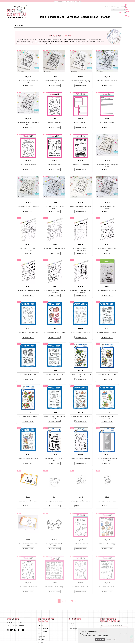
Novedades (73, 17)
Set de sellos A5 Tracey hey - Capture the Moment (54, 291)
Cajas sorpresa (42, 637)
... (68, 601)
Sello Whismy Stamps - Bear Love (28, 332)
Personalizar (111, 640)
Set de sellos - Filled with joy (107, 544)
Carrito (123, 7)
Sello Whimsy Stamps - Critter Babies (81, 416)
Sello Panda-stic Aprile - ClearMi (107, 290)
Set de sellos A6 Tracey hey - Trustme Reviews (81, 249)
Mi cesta (71, 626)
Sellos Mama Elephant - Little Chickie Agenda (81, 207)
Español (120, 12)
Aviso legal (41, 642)
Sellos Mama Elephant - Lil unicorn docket (54, 82)
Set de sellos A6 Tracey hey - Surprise (28, 290)
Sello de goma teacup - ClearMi (54, 501)
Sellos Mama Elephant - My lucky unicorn (81, 82)
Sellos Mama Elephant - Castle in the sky (28, 82)
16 (72, 601)
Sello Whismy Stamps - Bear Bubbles (81, 332)
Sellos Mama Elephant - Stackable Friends (54, 207)
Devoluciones (42, 639)
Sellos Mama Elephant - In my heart (107, 81)
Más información (104, 635)
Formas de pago (42, 631)
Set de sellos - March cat (81, 544)
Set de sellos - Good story (54, 123)
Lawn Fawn (69, 41)
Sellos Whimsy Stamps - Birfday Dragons (107, 375)
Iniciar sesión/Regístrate (112, 7)
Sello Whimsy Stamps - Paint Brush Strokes (54, 459)
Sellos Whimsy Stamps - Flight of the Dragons (81, 375)
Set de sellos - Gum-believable (107, 587)
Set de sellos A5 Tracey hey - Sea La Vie (54, 249)
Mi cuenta (72, 623)
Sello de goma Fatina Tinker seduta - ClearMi (28, 545)
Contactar (41, 626)
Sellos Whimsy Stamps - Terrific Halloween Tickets (54, 375)
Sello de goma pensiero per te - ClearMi (54, 545)
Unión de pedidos (43, 634)
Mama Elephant (48, 41)
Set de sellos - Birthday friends (28, 587)
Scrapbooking (56, 17)
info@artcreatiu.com (17, 625)
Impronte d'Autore (59, 41)
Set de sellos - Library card (107, 123)
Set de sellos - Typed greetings (81, 165)
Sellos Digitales (90, 17)
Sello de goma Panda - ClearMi (28, 501)
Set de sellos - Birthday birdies (81, 587)
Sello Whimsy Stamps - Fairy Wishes (28, 458)
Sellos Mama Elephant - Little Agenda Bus (28, 207)
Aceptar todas (100, 640)
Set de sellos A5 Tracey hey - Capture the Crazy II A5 (81, 291)
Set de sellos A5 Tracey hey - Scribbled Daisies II (28, 249)
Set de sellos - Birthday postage (54, 587)
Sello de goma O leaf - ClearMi (107, 501)
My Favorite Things (79, 41)
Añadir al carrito (28, 86)
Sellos (43, 17)
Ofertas (105, 17)
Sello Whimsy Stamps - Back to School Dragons (107, 417)
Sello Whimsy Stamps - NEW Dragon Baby (54, 417)
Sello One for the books (54, 165)
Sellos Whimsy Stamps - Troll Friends (107, 332)
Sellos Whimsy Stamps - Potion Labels (28, 375)
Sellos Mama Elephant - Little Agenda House (107, 165)
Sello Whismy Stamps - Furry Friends (54, 332)
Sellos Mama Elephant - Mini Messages (107, 207)
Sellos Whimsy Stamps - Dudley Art (28, 416)
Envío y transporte (43, 628)
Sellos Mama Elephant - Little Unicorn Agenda (28, 123)
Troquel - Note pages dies (81, 123)
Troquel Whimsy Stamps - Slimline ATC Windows (107, 459)
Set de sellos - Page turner (28, 165)
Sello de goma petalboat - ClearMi (81, 501)
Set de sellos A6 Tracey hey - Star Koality (107, 249)
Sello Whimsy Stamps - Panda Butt (81, 458)
